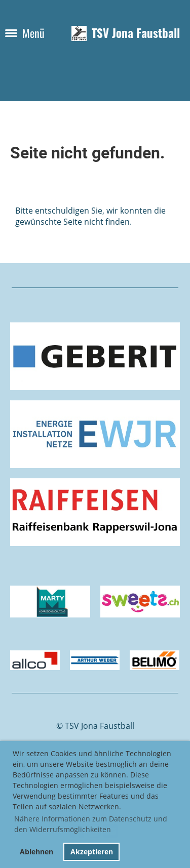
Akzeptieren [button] (92, 852)
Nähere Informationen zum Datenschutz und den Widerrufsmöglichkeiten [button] (91, 824)
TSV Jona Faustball (136, 33)
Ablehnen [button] (36, 852)
